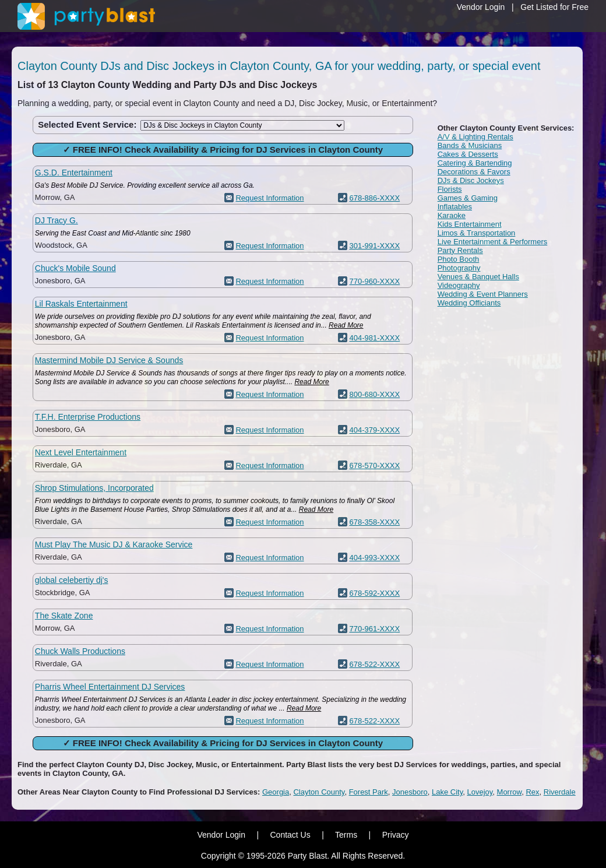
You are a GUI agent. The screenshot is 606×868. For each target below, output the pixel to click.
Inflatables (455, 207)
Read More (346, 325)
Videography (459, 285)
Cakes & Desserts (468, 154)
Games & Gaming (468, 198)
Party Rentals (460, 250)
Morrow (510, 792)
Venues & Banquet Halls (478, 277)
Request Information (269, 198)
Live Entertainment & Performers (493, 242)
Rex (532, 792)
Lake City (447, 792)
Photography (459, 268)
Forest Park (369, 792)
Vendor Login (481, 7)
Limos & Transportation (477, 233)
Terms (346, 835)
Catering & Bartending (475, 163)
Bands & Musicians (470, 145)
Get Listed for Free (554, 7)
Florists (450, 189)
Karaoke (452, 215)
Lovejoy (480, 792)
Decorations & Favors (474, 172)
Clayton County (319, 792)
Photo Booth (459, 259)
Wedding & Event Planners (483, 294)
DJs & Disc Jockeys (471, 180)
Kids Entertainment (470, 224)
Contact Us (290, 835)
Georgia (276, 792)
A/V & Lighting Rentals (475, 137)
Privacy (396, 835)
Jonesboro (410, 792)
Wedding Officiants (469, 303)
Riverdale (560, 792)
